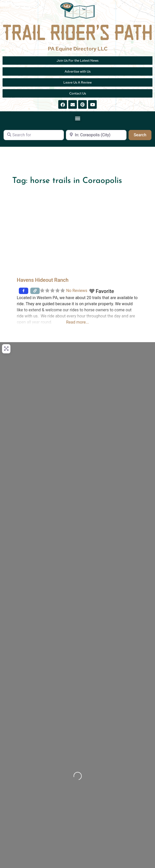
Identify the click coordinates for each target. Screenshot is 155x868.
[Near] (96, 135)
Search (143, 135)
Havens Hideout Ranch (43, 280)
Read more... (78, 322)
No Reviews (77, 291)
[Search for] (34, 135)
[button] (77, 118)
